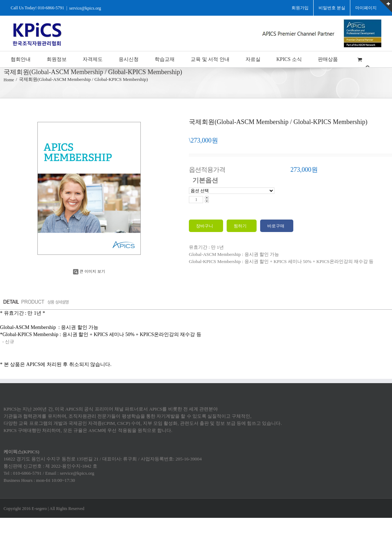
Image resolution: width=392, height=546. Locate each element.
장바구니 (205, 226)
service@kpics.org (85, 8)
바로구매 (276, 226)
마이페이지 (366, 8)
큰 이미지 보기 (89, 271)
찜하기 (241, 226)
